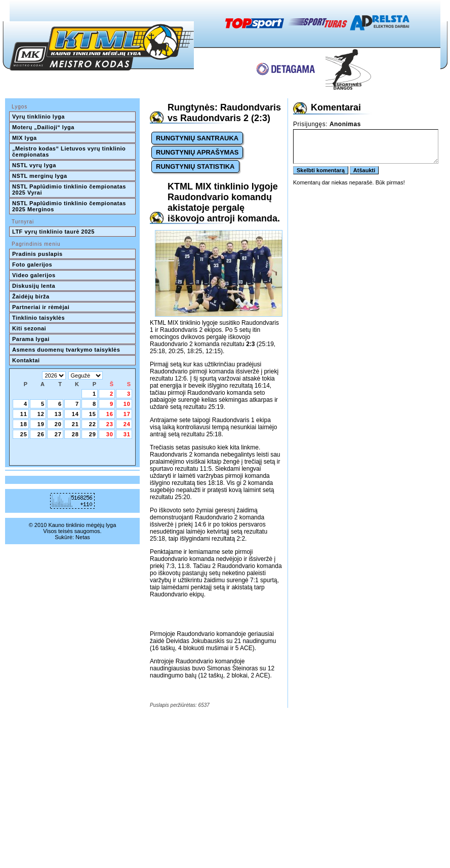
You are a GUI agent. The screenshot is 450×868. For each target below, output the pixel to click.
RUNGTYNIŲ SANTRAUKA (197, 138)
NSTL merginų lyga (40, 176)
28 (75, 434)
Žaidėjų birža (31, 296)
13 (58, 414)
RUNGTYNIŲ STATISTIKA (195, 166)
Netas (83, 537)
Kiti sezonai (29, 328)
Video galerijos (34, 275)
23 (110, 424)
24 (127, 424)
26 (41, 434)
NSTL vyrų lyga (34, 165)
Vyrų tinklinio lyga (38, 117)
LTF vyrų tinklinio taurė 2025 (53, 232)
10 (127, 404)
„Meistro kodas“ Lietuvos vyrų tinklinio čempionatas (70, 152)
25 (24, 434)
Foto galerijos (32, 265)
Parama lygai (31, 339)
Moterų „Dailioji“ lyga (43, 127)
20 (58, 424)
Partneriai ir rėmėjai (41, 307)
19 (41, 424)
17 (127, 414)
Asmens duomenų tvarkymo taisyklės (66, 350)
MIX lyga (25, 138)
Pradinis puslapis (37, 254)
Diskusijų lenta (34, 286)
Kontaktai (26, 360)
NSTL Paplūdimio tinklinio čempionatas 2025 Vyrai (70, 190)
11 (24, 414)
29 (93, 434)
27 (58, 434)
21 (75, 424)
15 (93, 414)
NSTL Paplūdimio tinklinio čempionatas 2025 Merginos (70, 206)
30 (110, 434)
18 (24, 424)
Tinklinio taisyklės (38, 318)
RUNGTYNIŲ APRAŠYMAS (197, 152)
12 (41, 414)
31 (127, 434)
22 (93, 424)
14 (75, 414)
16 (110, 414)
